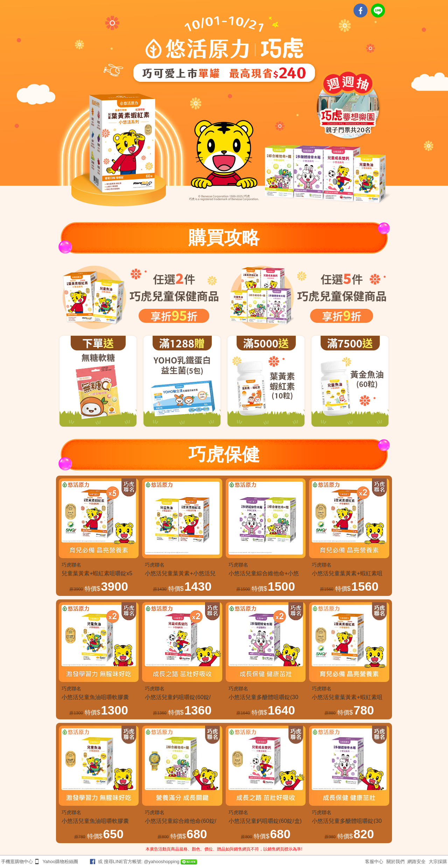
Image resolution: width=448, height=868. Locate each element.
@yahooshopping (162, 862)
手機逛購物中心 (17, 862)
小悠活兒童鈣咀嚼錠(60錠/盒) (265, 821)
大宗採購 (438, 862)
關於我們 (395, 862)
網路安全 (416, 862)
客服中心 (374, 862)
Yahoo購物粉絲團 (61, 862)
